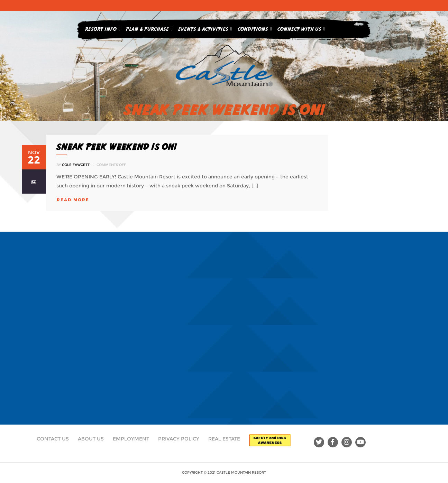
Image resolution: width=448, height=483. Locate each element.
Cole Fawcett (76, 165)
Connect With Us (301, 28)
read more (73, 200)
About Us (91, 439)
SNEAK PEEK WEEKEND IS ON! (116, 147)
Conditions (255, 28)
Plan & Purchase (149, 28)
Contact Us (53, 439)
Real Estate (224, 439)
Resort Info (103, 28)
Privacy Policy (179, 439)
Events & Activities (205, 28)
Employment (131, 439)
